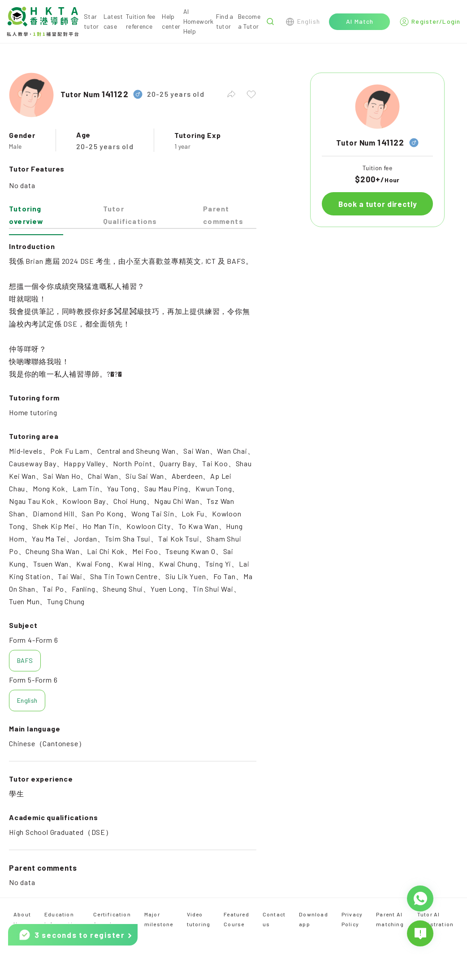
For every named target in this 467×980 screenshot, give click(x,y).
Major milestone (159, 919)
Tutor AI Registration (435, 919)
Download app (313, 919)
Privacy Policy (352, 919)
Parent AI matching (390, 919)
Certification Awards (112, 919)
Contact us (274, 919)
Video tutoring (199, 919)
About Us (22, 919)
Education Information (62, 919)
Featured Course (236, 919)
